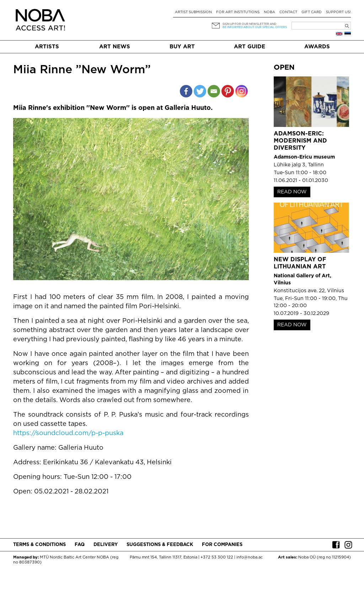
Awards (317, 47)
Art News (115, 47)
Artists (47, 47)
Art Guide (250, 47)
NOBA (269, 12)
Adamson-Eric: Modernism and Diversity (300, 141)
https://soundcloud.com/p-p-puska (68, 433)
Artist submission (193, 12)
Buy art (182, 47)
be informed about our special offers (255, 27)
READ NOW (292, 192)
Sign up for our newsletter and (249, 24)
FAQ (80, 545)
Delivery (106, 545)
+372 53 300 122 (217, 557)
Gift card (312, 12)
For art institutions (238, 12)
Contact (288, 12)
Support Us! (338, 12)
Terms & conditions (39, 545)
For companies (222, 545)
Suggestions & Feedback (160, 545)
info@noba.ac (250, 557)
